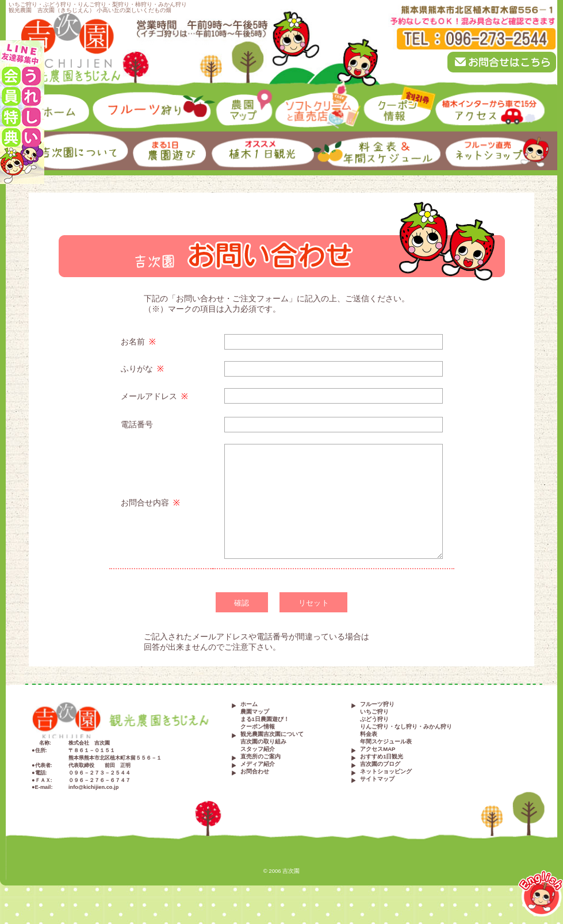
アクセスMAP (378, 749)
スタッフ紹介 (258, 749)
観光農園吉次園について (272, 735)
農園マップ (255, 712)
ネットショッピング (386, 772)
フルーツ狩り (377, 705)
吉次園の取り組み (263, 742)
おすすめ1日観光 (382, 757)
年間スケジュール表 (386, 742)
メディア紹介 (258, 764)
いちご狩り (374, 712)
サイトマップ (377, 779)
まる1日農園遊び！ (265, 720)
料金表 (369, 735)
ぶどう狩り (374, 720)
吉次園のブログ (380, 764)
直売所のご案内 (261, 757)
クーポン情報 (258, 727)
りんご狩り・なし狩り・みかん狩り (406, 727)
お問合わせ (255, 772)
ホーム (249, 705)
